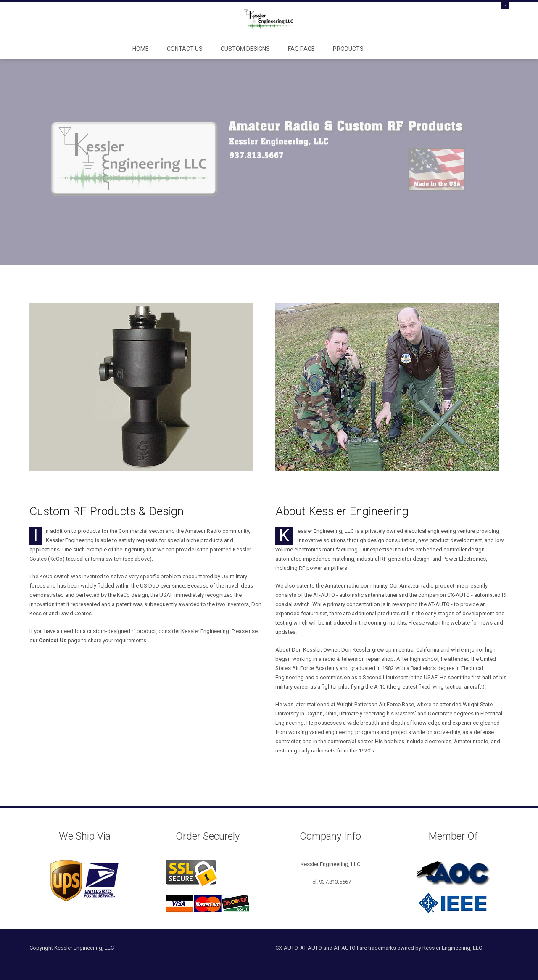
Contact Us (185, 49)
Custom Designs (245, 49)
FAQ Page (301, 49)
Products (348, 49)
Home (141, 49)
